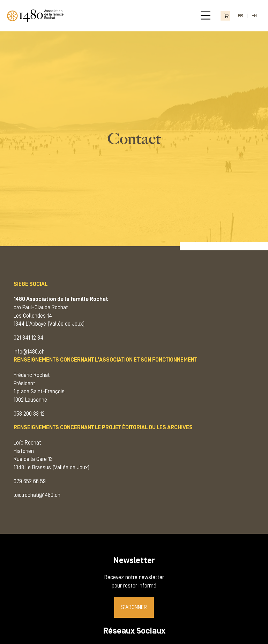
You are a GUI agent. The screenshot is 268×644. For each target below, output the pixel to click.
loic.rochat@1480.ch (37, 495)
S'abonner (134, 607)
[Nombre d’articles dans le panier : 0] (225, 16)
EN (254, 16)
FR (240, 16)
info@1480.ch (29, 352)
